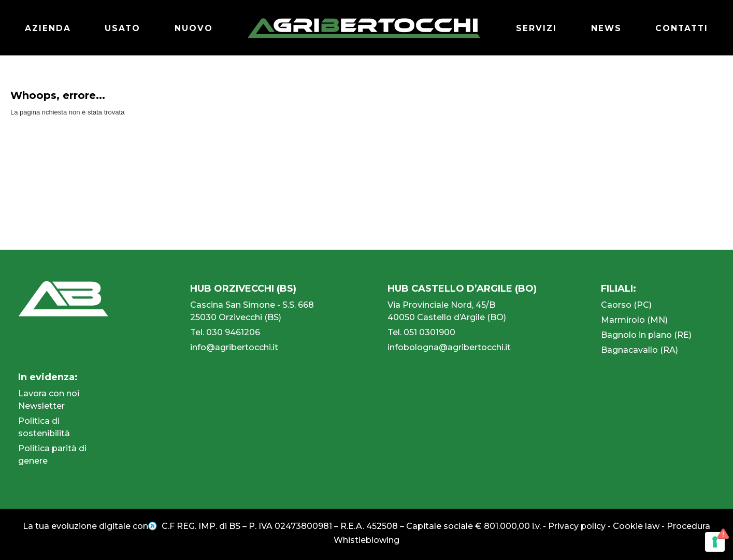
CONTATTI (681, 28)
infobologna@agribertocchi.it (449, 347)
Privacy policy (577, 526)
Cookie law (636, 526)
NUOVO (194, 28)
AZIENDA (48, 28)
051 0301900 (429, 332)
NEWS (605, 28)
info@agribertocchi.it (234, 347)
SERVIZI (535, 28)
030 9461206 (233, 332)
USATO (123, 28)
